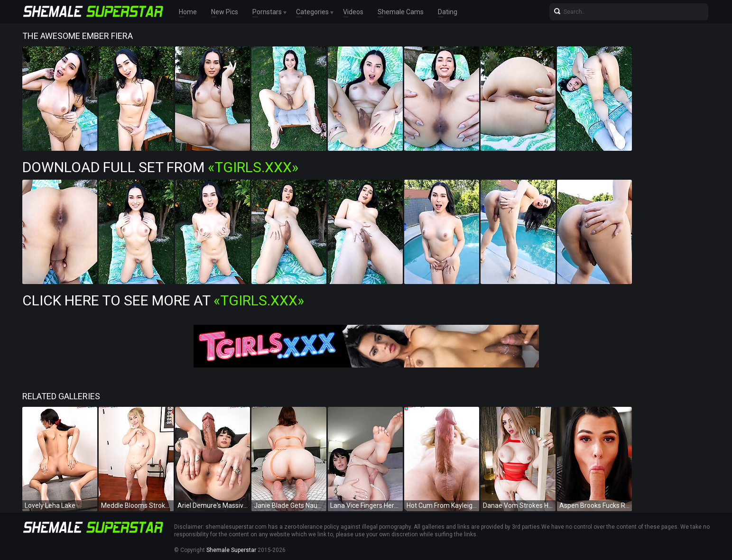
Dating (448, 12)
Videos (353, 12)
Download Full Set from (160, 167)
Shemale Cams (401, 12)
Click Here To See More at (163, 300)
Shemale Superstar (231, 550)
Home (188, 12)
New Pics (225, 12)
